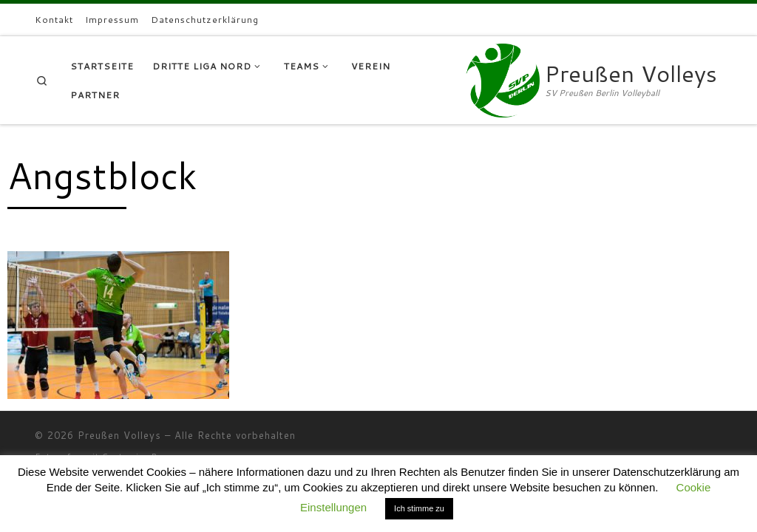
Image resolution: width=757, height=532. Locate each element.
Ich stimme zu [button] (419, 508)
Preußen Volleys (119, 435)
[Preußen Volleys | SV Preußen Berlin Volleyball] (503, 77)
